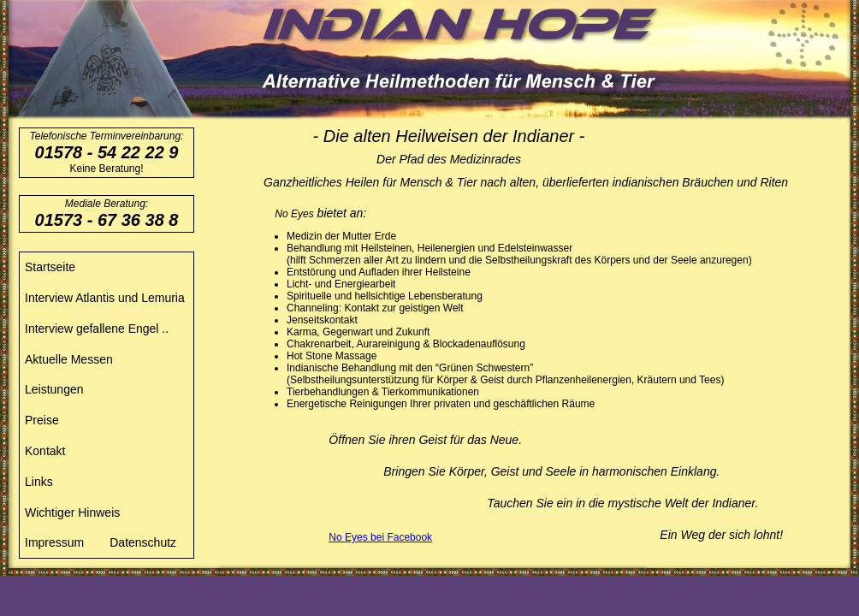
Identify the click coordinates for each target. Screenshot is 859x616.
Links (39, 482)
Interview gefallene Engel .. (97, 329)
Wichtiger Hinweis (72, 512)
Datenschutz (143, 542)
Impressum (54, 542)
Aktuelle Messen (69, 359)
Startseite (50, 267)
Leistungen (54, 389)
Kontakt (45, 451)
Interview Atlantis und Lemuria (105, 298)
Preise (42, 420)
